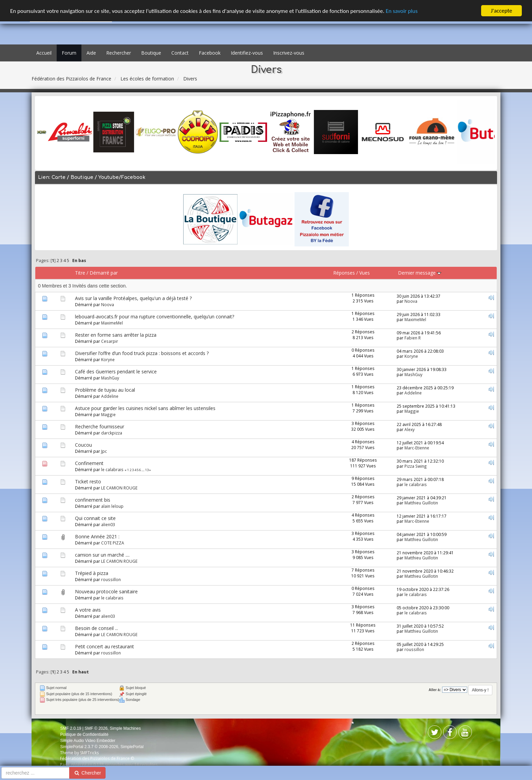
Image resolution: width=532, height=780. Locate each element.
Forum (69, 53)
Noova (108, 304)
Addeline (110, 396)
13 (147, 470)
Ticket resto (88, 481)
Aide (91, 53)
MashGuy (110, 378)
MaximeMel (112, 323)
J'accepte (502, 11)
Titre (80, 273)
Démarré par (104, 273)
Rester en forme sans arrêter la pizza (116, 335)
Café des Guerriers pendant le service (116, 372)
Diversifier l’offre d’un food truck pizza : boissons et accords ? (142, 353)
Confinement (89, 463)
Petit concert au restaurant (104, 646)
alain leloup (112, 506)
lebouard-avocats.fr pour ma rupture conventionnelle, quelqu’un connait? (155, 317)
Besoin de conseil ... (97, 628)
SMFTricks (89, 753)
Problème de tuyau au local (105, 390)
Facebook (210, 53)
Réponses (344, 273)
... (143, 470)
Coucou (83, 445)
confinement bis (93, 500)
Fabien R (413, 338)
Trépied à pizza (92, 573)
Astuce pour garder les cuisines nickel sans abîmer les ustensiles (145, 408)
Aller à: (435, 690)
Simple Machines (125, 728)
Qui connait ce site (95, 518)
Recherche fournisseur (100, 426)
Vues (365, 273)
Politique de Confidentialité (84, 735)
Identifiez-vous (247, 53)
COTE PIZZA (113, 543)
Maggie (108, 414)
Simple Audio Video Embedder (88, 741)
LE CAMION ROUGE (119, 488)
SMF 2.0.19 (71, 728)
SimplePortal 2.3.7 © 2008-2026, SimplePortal (102, 747)
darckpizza (112, 433)
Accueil (44, 53)
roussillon (111, 579)
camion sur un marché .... (102, 555)
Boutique (151, 53)
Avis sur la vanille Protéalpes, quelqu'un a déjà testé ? (133, 298)
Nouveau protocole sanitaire (106, 591)
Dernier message (420, 273)
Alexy (410, 429)
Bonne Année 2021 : (97, 536)
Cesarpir (110, 341)
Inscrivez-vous (289, 53)
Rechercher (119, 53)
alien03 (108, 524)
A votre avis (88, 610)
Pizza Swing (416, 466)
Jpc (104, 451)
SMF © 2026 (96, 728)
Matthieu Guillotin (421, 503)
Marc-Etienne (417, 448)
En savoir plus (402, 11)
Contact (180, 53)
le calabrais (112, 469)
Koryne (108, 359)
